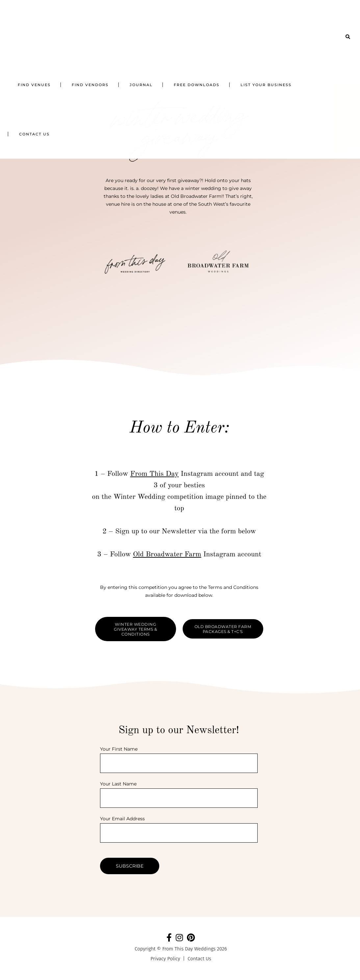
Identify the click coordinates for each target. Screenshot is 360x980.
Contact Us (199, 959)
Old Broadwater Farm (167, 554)
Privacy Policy (165, 959)
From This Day (154, 474)
